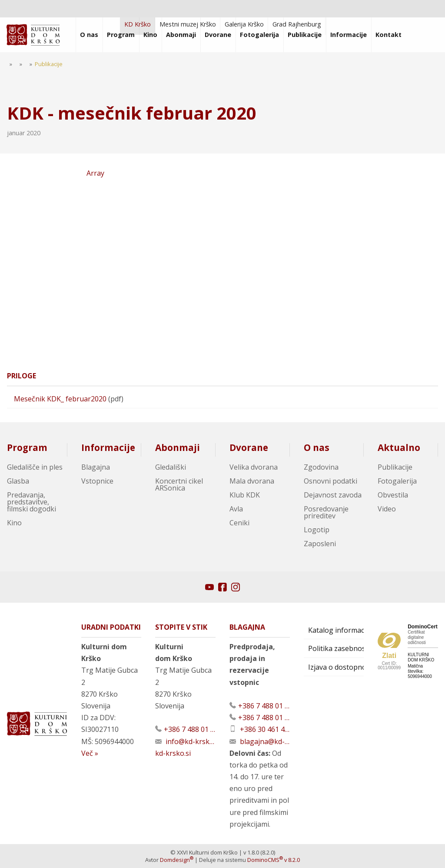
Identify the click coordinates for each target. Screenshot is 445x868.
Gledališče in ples (35, 467)
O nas (317, 447)
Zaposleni (320, 544)
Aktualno (399, 447)
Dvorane (249, 447)
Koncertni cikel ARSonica (179, 484)
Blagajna (96, 467)
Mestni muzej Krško (188, 24)
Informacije (108, 447)
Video (387, 509)
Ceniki (239, 523)
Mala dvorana (252, 481)
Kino (14, 523)
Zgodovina (321, 467)
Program (27, 447)
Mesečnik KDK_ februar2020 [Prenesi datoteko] (60, 399)
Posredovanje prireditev (326, 512)
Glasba (18, 481)
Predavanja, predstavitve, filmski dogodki (32, 502)
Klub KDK (245, 495)
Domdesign (177, 860)
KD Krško (138, 24)
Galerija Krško (244, 24)
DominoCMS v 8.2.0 (274, 860)
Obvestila (393, 495)
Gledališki (171, 467)
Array (56, 179)
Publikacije (395, 467)
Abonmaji (178, 447)
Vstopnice (97, 481)
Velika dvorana (254, 467)
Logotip (317, 530)
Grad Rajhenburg (297, 24)
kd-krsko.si (173, 753)
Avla (236, 509)
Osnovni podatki (330, 481)
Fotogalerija (397, 481)
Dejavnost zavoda (333, 495)
